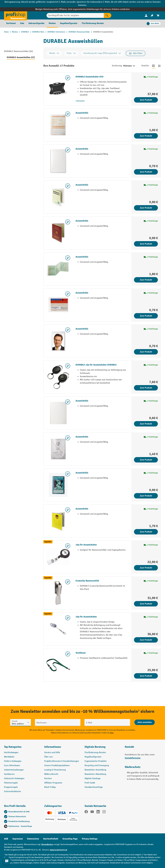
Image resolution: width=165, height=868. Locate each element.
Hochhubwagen (11, 753)
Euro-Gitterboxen (12, 766)
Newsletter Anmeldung (95, 770)
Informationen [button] (53, 747)
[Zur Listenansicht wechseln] (153, 66)
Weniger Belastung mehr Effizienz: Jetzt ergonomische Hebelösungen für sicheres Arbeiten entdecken (82, 9)
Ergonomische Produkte (96, 761)
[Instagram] (104, 812)
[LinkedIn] (98, 812)
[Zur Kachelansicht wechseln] (159, 66)
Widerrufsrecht (51, 774)
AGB (6, 839)
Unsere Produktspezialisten (57, 766)
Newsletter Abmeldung (95, 774)
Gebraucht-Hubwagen (14, 778)
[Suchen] (108, 15)
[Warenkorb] (158, 15)
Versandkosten (47, 844)
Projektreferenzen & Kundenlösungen (62, 761)
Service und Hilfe (52, 753)
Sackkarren (9, 774)
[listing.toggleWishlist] (68, 78)
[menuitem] (146, 15)
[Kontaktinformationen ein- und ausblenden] (7, 861)
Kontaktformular (133, 758)
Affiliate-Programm (53, 783)
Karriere (48, 778)
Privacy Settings (90, 839)
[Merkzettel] (152, 15)
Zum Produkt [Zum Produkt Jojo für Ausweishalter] (146, 568)
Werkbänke (9, 757)
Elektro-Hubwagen (13, 761)
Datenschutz (33, 839)
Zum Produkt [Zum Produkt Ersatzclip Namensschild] (146, 604)
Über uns (48, 757)
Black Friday (50, 787)
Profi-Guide (90, 783)
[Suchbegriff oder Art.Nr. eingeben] (75, 15)
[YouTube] (92, 812)
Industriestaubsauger (14, 770)
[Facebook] (86, 812)
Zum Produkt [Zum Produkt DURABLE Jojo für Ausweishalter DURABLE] (146, 388)
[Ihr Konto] (146, 15)
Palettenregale (11, 783)
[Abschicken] (145, 722)
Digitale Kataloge (93, 778)
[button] (103, 748)
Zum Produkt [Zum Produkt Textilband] (146, 676)
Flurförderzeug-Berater (95, 753)
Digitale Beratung (95, 747)
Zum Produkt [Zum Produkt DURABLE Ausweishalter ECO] (146, 100)
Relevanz (129, 66)
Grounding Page (70, 839)
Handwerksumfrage (94, 787)
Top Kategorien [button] (13, 747)
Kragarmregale (11, 787)
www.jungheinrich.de (58, 850)
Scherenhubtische (12, 791)
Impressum (18, 839)
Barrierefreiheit (51, 839)
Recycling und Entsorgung (97, 766)
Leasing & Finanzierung (55, 770)
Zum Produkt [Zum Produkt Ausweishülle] (146, 136)
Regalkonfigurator (93, 757)
